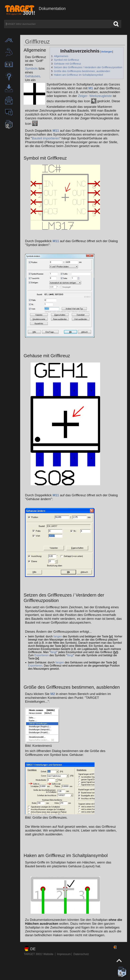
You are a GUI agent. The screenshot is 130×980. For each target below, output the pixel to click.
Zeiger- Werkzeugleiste (95, 96)
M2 (53, 694)
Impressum (64, 954)
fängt (54, 652)
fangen (58, 636)
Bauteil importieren (46, 138)
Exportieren (42, 655)
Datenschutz (81, 954)
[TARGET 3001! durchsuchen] (58, 24)
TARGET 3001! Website (39, 954)
